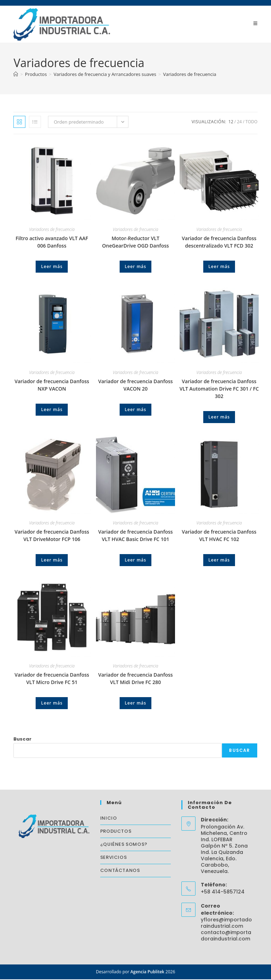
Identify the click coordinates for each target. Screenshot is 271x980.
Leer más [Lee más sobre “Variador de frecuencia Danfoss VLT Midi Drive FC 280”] (136, 704)
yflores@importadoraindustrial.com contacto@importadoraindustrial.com (226, 930)
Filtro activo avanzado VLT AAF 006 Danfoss (52, 243)
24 (239, 122)
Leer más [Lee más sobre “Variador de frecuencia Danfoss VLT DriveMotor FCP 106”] (52, 561)
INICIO (109, 819)
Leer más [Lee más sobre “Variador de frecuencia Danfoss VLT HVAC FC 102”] (219, 561)
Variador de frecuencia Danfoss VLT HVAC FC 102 (219, 536)
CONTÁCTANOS (120, 871)
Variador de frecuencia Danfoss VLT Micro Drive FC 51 (52, 679)
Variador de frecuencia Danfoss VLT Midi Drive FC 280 (135, 679)
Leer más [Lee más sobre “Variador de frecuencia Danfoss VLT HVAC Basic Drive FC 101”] (136, 561)
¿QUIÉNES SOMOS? (124, 845)
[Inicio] (16, 75)
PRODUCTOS (116, 832)
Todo (252, 122)
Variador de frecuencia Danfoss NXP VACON (52, 386)
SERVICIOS (113, 858)
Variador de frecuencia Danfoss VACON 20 (135, 386)
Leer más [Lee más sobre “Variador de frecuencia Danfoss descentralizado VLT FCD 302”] (219, 267)
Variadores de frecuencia (190, 75)
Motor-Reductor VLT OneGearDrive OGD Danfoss (135, 243)
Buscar (22, 740)
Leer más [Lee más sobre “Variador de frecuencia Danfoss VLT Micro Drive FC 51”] (52, 704)
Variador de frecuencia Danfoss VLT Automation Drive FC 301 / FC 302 (219, 389)
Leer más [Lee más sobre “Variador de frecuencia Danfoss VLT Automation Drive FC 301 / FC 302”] (219, 418)
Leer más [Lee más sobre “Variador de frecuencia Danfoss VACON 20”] (136, 410)
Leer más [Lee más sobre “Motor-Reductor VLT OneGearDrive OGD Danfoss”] (136, 267)
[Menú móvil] (255, 23)
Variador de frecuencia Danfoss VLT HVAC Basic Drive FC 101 (135, 536)
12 (231, 122)
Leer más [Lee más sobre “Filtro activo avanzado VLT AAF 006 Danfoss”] (52, 267)
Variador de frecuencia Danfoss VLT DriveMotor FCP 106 (52, 536)
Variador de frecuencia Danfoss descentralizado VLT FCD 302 (219, 243)
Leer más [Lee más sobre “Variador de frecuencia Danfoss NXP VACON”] (52, 410)
